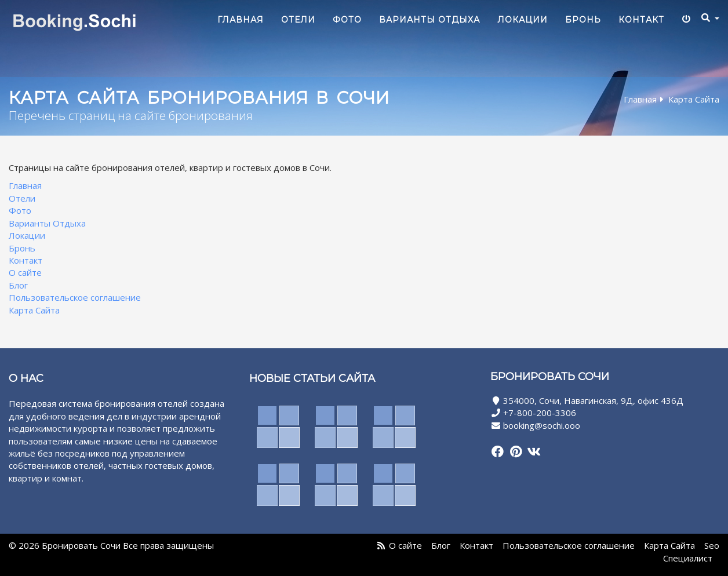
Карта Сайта (34, 310)
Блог (18, 285)
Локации (523, 20)
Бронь (583, 20)
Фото (347, 20)
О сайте (25, 273)
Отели (298, 20)
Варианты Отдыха (429, 20)
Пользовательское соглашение (75, 298)
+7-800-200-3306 (540, 413)
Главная (241, 20)
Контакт (641, 20)
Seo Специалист (691, 552)
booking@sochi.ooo (542, 425)
